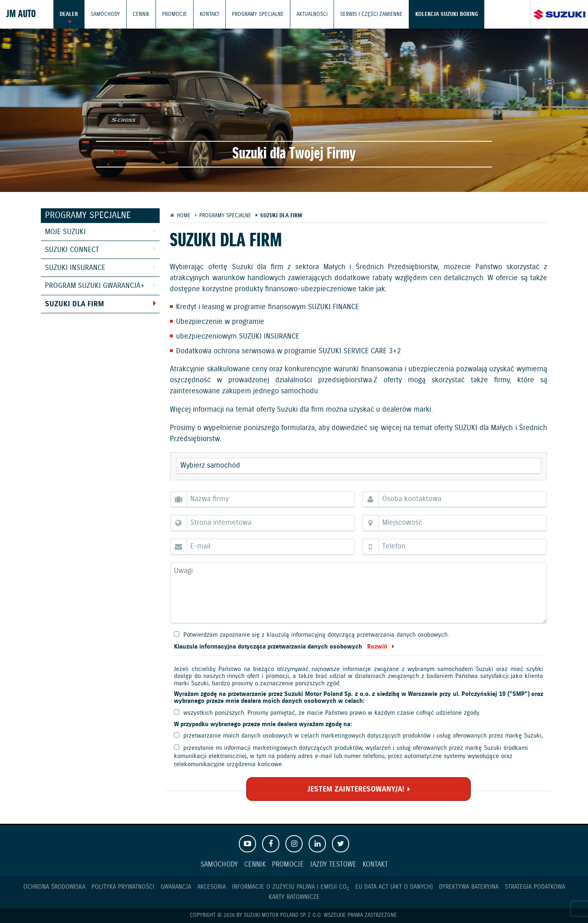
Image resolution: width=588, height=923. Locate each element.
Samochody (105, 14)
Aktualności (312, 14)
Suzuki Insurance (75, 268)
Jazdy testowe (333, 865)
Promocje (175, 14)
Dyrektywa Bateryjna (469, 887)
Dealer (69, 14)
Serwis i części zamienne (371, 14)
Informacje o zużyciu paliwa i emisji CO (291, 887)
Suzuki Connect (72, 250)
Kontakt (209, 14)
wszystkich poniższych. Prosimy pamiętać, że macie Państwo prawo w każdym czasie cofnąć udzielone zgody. (332, 713)
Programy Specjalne (258, 14)
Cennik (141, 14)
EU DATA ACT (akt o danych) (394, 887)
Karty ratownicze (294, 897)
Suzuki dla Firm (75, 304)
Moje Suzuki (65, 232)
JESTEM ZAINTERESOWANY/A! (356, 789)
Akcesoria (212, 887)
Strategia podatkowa (535, 887)
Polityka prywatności (123, 887)
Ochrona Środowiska (54, 887)
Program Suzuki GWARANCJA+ (95, 286)
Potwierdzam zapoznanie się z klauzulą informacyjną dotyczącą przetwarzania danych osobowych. (316, 635)
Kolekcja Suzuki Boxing (447, 14)
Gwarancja (176, 887)
